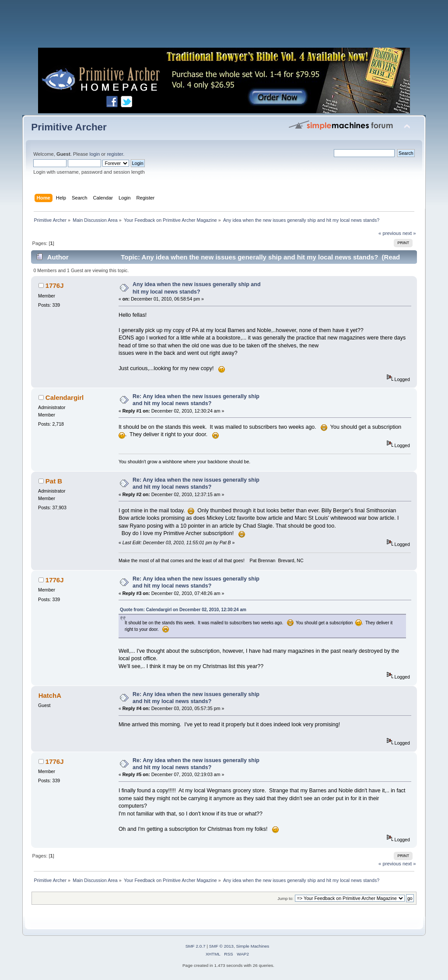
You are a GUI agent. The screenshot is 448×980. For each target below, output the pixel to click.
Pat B (54, 481)
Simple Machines (252, 946)
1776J (55, 285)
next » (409, 233)
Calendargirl (65, 397)
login (94, 154)
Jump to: (285, 898)
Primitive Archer (69, 127)
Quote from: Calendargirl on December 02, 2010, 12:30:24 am (183, 610)
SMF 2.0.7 (196, 946)
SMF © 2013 (221, 946)
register (115, 154)
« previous (390, 233)
